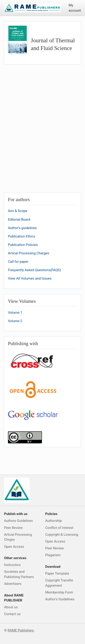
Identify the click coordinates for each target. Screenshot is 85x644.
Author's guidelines (22, 228)
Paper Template (57, 573)
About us (11, 607)
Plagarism (53, 555)
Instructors (12, 565)
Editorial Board (19, 220)
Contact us (12, 614)
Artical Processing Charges (29, 253)
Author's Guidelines (60, 599)
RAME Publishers (21, 630)
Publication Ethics (22, 236)
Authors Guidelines (18, 521)
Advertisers (13, 584)
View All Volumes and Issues (30, 278)
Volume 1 (15, 313)
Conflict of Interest (59, 528)
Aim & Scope (18, 211)
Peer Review (13, 528)
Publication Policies (23, 245)
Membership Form (59, 592)
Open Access (14, 547)
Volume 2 (15, 321)
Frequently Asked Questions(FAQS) (34, 270)
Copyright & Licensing (62, 535)
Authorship (54, 521)
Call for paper (18, 262)
